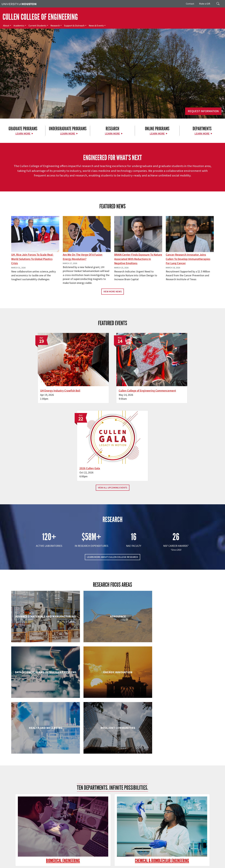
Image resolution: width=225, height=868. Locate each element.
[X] (30, 836)
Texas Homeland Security (134, 862)
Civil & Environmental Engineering (181, 620)
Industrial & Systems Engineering (44, 739)
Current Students (37, 26)
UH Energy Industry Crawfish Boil (36, 383)
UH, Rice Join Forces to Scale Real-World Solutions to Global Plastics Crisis (32, 259)
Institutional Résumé (59, 865)
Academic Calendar (66, 862)
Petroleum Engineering (112, 795)
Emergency (95, 862)
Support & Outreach (74, 26)
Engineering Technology (112, 676)
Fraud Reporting (160, 862)
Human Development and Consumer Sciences (181, 679)
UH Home (52, 862)
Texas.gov (117, 862)
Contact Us (82, 849)
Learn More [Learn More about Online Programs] (157, 134)
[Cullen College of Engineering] (112, 92)
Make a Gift (205, 4)
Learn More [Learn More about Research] (112, 134)
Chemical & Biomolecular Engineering (112, 620)
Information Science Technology (112, 739)
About (6, 26)
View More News (113, 292)
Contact (190, 4)
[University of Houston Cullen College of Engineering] (39, 825)
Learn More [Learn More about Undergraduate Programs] (68, 134)
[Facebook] (24, 836)
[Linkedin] (47, 836)
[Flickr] (35, 836)
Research (55, 26)
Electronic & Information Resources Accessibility (109, 865)
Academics (19, 26)
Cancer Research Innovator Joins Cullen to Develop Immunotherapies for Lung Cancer (188, 259)
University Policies (197, 865)
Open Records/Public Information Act (32, 865)
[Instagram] (41, 836)
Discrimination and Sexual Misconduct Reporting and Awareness (159, 865)
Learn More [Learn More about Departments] (202, 134)
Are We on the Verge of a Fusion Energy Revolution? (83, 257)
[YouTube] (53, 836)
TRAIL (149, 862)
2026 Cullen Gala (163, 383)
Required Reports (78, 865)
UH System (106, 862)
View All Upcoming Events (113, 407)
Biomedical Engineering (44, 620)
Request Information (203, 111)
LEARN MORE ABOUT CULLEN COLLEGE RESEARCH (112, 476)
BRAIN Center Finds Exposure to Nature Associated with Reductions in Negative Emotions (138, 259)
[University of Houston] (19, 4)
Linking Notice (206, 862)
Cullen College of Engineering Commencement (102, 386)
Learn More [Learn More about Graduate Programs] (23, 134)
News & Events (96, 26)
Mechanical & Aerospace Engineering (181, 739)
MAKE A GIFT (182, 823)
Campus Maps (82, 862)
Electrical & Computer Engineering (44, 676)
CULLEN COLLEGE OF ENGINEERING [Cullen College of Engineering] (40, 17)
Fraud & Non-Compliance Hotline (183, 862)
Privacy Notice (8, 865)
